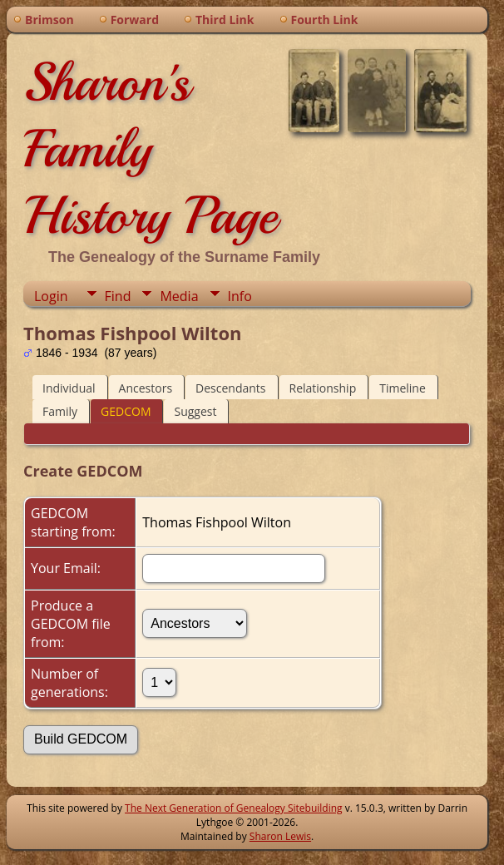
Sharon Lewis (280, 836)
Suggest (195, 411)
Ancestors (146, 388)
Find (118, 296)
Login (51, 296)
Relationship (323, 388)
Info (240, 296)
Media (179, 296)
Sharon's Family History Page (150, 149)
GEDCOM (126, 411)
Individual (69, 388)
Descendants (230, 388)
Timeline (403, 388)
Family (60, 411)
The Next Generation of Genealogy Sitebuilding (234, 808)
